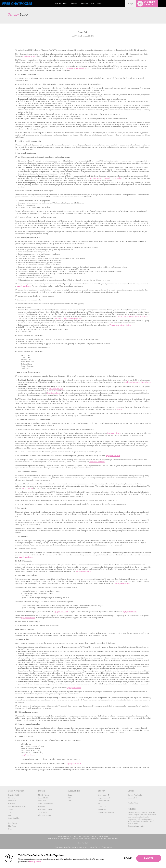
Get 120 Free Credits (135, 795)
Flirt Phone (12, 826)
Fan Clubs (42, 807)
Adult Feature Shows (45, 804)
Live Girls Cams (60, 4)
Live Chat (12, 798)
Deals (10, 829)
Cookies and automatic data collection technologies (106, 178)
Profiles (84, 4)
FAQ (100, 804)
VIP (92, 4)
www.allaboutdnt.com (84, 571)
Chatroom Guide (104, 801)
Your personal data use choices (120, 325)
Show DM (0, 775)
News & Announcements (107, 812)
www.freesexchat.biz (30, 56)
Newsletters (102, 809)
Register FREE (13, 795)
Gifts (70, 801)
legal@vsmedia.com (24, 286)
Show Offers (43, 812)
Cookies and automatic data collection (138, 382)
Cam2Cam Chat (14, 818)
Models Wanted (44, 795)
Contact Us (102, 807)
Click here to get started (136, 826)
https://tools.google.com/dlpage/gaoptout (68, 318)
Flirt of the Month (44, 815)
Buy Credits (12, 823)
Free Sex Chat (133, 803)
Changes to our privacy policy (75, 68)
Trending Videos (69, 0)
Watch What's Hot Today (17, 807)
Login (131, 4)
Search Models (43, 798)
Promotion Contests (45, 809)
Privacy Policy (42, 862)
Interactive (12, 801)
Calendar (11, 804)
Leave (121, 858)
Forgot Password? (104, 798)
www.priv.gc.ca (27, 488)
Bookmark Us (133, 798)
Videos (73, 4)
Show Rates (42, 801)
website (119, 409)
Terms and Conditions (97, 462)
